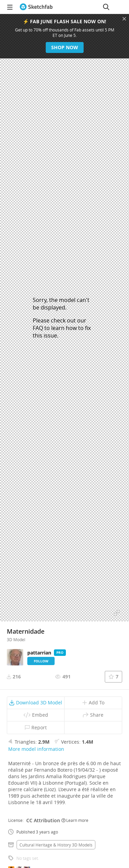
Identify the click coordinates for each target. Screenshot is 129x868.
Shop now (65, 47)
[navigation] (10, 7)
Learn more (75, 820)
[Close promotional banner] (124, 19)
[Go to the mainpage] (36, 7)
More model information (36, 749)
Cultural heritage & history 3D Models (56, 845)
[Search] (106, 7)
